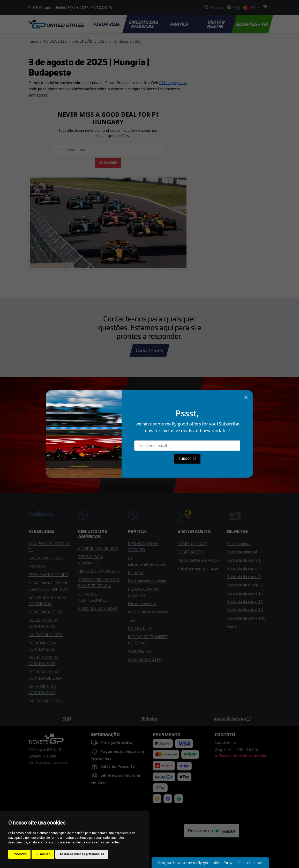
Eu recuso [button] (43, 854)
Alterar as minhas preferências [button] (82, 854)
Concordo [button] (19, 854)
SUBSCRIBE (187, 459)
